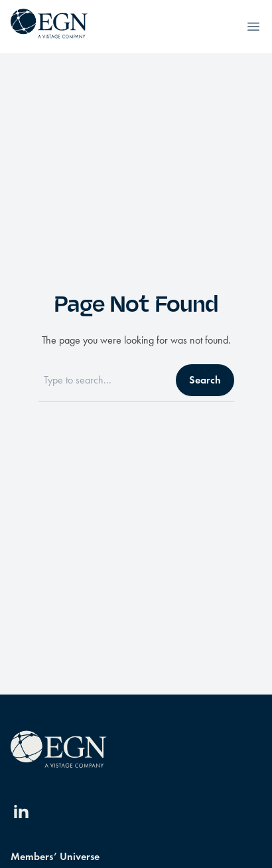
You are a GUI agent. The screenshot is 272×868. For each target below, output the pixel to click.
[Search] (103, 380)
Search (205, 380)
